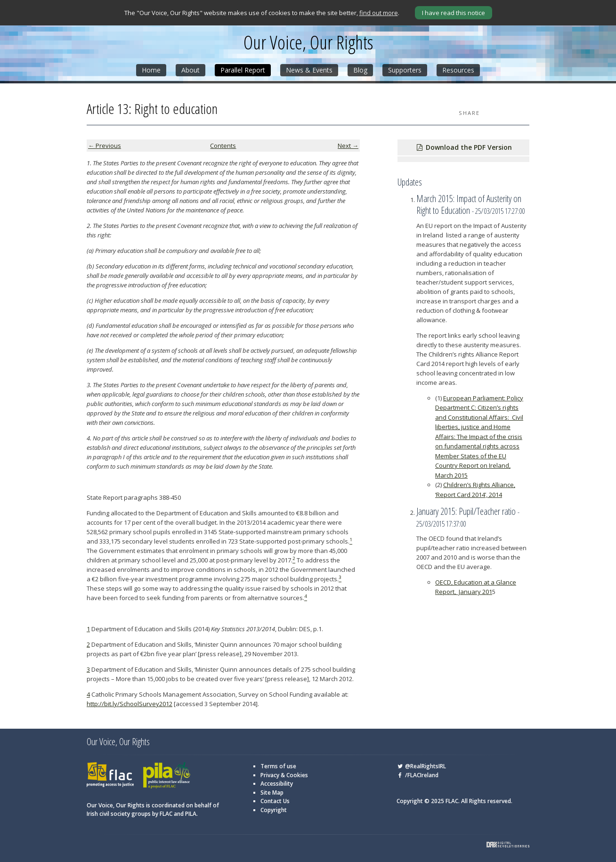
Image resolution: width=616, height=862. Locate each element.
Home (151, 70)
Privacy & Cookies (284, 775)
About (190, 70)
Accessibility (277, 784)
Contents (223, 146)
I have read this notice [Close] (454, 13)
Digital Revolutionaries (508, 845)
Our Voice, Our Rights (308, 42)
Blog (360, 70)
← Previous (105, 146)
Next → (348, 146)
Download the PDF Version (464, 147)
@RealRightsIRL (421, 766)
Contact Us (275, 801)
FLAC (110, 776)
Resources (458, 70)
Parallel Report (243, 70)
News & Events (309, 70)
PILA (167, 776)
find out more (379, 13)
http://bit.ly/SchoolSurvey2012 (130, 704)
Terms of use (278, 766)
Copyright (274, 810)
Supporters (405, 70)
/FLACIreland (417, 775)
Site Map (272, 793)
